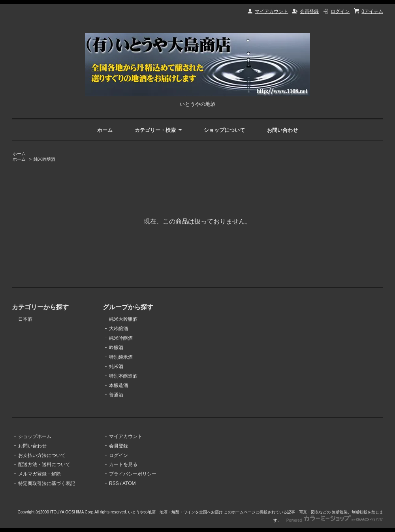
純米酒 (116, 367)
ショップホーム (35, 436)
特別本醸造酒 (123, 376)
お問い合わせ (282, 130)
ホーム (105, 130)
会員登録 (309, 11)
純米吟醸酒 (44, 159)
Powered (335, 520)
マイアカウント (271, 11)
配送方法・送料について (44, 464)
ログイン (340, 11)
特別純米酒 (121, 357)
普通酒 (116, 395)
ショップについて (224, 130)
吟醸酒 (116, 348)
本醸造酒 (118, 385)
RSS (114, 483)
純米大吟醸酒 (123, 319)
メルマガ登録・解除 (39, 474)
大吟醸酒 (118, 329)
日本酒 (25, 319)
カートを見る (123, 464)
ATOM (129, 483)
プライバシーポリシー (133, 474)
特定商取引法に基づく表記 (47, 483)
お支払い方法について (42, 455)
